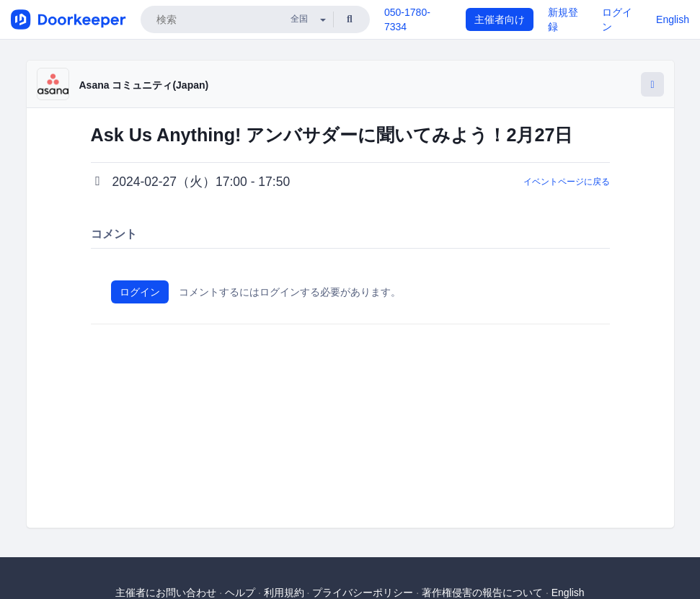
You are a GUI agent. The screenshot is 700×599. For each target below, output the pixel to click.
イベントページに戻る (567, 182)
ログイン (140, 292)
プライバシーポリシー (363, 593)
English (673, 19)
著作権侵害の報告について (482, 593)
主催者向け (500, 19)
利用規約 (284, 593)
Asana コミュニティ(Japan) (144, 85)
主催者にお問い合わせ (166, 593)
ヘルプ (240, 593)
